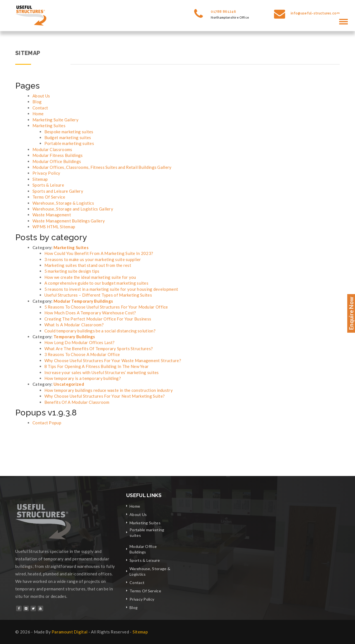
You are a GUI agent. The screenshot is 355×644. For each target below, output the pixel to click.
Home (38, 114)
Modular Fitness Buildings (58, 155)
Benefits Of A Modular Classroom (77, 402)
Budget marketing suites (68, 137)
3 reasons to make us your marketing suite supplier (93, 259)
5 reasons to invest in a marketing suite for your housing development (111, 289)
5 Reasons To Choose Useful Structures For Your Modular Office (106, 307)
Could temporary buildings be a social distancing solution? (100, 331)
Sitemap (40, 179)
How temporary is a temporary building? (83, 378)
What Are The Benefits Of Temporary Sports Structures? (99, 349)
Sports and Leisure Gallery (58, 191)
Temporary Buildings (74, 337)
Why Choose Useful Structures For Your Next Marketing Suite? (105, 396)
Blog (37, 102)
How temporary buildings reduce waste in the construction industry (109, 390)
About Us (41, 96)
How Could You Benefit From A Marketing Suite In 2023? (99, 253)
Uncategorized (69, 384)
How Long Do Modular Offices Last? (80, 342)
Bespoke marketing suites (69, 132)
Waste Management (52, 215)
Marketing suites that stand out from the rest (88, 265)
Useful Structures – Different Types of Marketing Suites (98, 295)
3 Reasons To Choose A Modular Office (82, 354)
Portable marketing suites (69, 143)
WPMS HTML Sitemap (54, 227)
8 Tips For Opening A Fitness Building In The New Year (97, 366)
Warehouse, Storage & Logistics (63, 203)
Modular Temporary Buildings (83, 301)
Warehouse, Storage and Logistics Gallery (73, 209)
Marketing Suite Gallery (55, 120)
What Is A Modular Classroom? (74, 325)
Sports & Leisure (48, 185)
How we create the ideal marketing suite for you (90, 277)
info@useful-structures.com (315, 13)
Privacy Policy (46, 173)
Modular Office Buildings (57, 161)
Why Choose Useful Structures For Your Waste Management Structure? (113, 360)
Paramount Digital (69, 632)
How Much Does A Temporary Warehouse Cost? (90, 313)
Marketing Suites (49, 126)
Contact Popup (47, 423)
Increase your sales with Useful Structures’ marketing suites (102, 372)
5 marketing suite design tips (72, 271)
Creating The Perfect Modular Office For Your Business (98, 319)
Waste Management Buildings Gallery (69, 221)
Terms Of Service (49, 197)
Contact (40, 108)
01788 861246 (223, 12)
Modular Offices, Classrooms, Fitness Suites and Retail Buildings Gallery (102, 167)
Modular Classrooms (52, 149)
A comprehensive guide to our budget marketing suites (97, 283)
